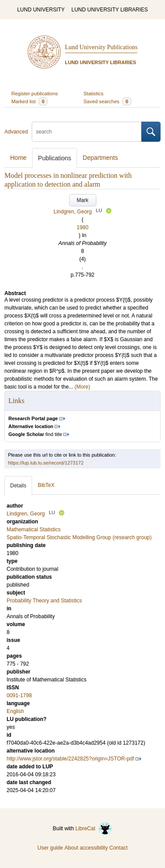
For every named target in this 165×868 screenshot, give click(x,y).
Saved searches (108, 101)
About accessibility (86, 848)
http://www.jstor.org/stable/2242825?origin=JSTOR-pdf (70, 759)
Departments (100, 158)
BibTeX (46, 485)
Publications (55, 158)
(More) (82, 387)
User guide (50, 848)
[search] (87, 132)
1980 (82, 227)
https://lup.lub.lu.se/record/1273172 (46, 463)
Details (18, 486)
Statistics (94, 94)
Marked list (29, 101)
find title (35, 434)
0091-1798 (19, 695)
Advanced (16, 132)
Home (18, 158)
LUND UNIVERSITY (41, 10)
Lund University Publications (101, 47)
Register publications (35, 94)
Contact (119, 848)
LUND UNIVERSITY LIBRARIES (110, 10)
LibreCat (94, 828)
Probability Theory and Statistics (44, 601)
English (15, 711)
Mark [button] (82, 200)
